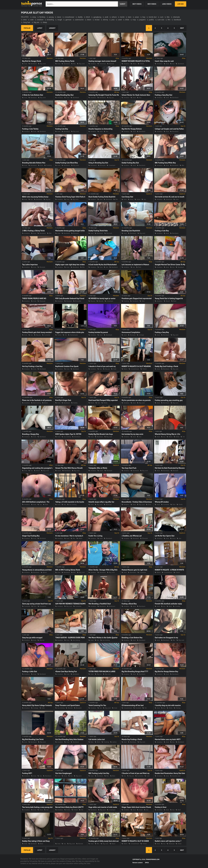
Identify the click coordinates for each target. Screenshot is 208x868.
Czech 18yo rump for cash (164, 61)
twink (122, 17)
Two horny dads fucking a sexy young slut (37, 807)
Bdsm (135, 64)
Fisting (178, 708)
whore (114, 17)
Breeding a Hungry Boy (31, 434)
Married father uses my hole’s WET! (168, 739)
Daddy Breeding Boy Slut (64, 95)
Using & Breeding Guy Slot (98, 163)
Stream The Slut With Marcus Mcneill (69, 468)
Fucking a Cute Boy (162, 231)
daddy (80, 17)
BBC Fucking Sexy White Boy (165, 163)
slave (59, 17)
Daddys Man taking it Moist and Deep (36, 841)
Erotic (181, 504)
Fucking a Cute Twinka (30, 129)
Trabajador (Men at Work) (98, 468)
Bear (175, 301)
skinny (105, 20)
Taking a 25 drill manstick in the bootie (70, 502)
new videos (152, 4)
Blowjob (103, 165)
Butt (140, 267)
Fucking (49, 165)
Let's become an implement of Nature (135, 265)
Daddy (75, 403)
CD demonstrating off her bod (133, 705)
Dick (42, 165)
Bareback (34, 64)
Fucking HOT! (27, 773)
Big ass (111, 97)
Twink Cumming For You (97, 705)
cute (32, 20)
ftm (169, 20)
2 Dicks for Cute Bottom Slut (33, 95)
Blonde (112, 64)
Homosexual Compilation (131, 332)
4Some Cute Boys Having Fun (66, 671)
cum (162, 17)
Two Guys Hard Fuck (129, 468)
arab (107, 17)
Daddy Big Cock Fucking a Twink (166, 366)
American (103, 64)
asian (137, 17)
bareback (177, 20)
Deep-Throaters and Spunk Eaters (68, 705)
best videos (137, 4)
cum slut (161, 20)
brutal (97, 20)
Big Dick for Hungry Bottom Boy (166, 671)
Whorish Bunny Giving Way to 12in (167, 434)
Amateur (93, 64)
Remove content (138, 863)
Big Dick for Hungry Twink (32, 61)
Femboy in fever (161, 807)
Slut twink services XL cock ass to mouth (170, 197)
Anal (26, 64)
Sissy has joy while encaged (32, 638)
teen (130, 17)
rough (60, 20)
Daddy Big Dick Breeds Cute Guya (101, 434)
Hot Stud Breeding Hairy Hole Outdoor (69, 739)
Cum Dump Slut (127, 197)
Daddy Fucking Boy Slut (130, 163)
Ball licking (37, 403)
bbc (168, 17)
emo (25, 20)
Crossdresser (135, 369)
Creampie (112, 165)
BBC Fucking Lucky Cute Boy (99, 773)
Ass (173, 64)
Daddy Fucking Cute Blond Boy (67, 163)
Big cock (43, 64)
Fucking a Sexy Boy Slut (163, 95)
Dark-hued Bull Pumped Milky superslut (103, 400)
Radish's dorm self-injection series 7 (168, 841)
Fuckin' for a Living (95, 536)
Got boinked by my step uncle (132, 434)
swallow (40, 20)
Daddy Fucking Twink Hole (98, 231)
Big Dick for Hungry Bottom (132, 129)
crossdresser (69, 17)
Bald (170, 606)
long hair (27, 22)
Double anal (176, 776)
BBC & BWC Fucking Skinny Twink (68, 570)
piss (113, 20)
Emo (150, 504)
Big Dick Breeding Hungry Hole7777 (135, 671)
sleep (45, 22)
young (51, 17)
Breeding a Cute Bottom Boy (132, 638)
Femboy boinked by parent (98, 332)
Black (92, 403)
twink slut (153, 17)
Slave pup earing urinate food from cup (36, 604)
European (43, 606)
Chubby (178, 606)
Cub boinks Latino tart (97, 739)
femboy (42, 17)
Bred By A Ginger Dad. (63, 400)
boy (144, 17)
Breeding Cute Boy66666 (131, 231)
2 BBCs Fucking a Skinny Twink (33, 231)
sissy (34, 17)
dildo (127, 20)
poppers (142, 20)
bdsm (89, 20)
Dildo (178, 437)
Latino (114, 742)
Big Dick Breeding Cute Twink (33, 739)
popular (27, 28)
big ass (37, 22)
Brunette (78, 301)
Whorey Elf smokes (162, 502)
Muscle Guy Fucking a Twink (132, 739)
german (68, 20)
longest (52, 28)
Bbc (74, 64)
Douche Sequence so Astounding (100, 129)
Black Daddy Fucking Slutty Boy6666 (102, 197)
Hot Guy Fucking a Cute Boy (32, 366)
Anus (132, 199)
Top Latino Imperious (30, 265)
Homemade (74, 335)
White (105, 403)
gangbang (97, 17)
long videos (167, 4)
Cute (115, 369)
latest (40, 28)
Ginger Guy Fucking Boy (31, 536)
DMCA (147, 863)
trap (134, 20)
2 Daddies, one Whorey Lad (132, 536)
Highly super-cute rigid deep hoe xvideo (70, 265)
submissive (79, 20)
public (152, 20)
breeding (50, 20)
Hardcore (135, 301)
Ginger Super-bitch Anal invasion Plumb (136, 807)
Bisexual (42, 301)
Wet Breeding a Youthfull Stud (100, 604)
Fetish (142, 64)
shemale (176, 17)
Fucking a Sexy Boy (162, 332)
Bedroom (112, 606)
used (120, 20)
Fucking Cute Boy (62, 129)
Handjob (138, 708)
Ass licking (67, 437)
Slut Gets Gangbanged (63, 773)
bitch (88, 17)
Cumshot (47, 335)
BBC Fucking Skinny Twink (65, 61)
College (141, 335)
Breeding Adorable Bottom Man (34, 163)
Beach (168, 301)
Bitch (99, 742)
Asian (138, 199)
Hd (66, 335)
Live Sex (181, 4)
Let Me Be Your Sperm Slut (165, 536)
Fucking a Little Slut (30, 671)
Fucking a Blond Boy (129, 604)
